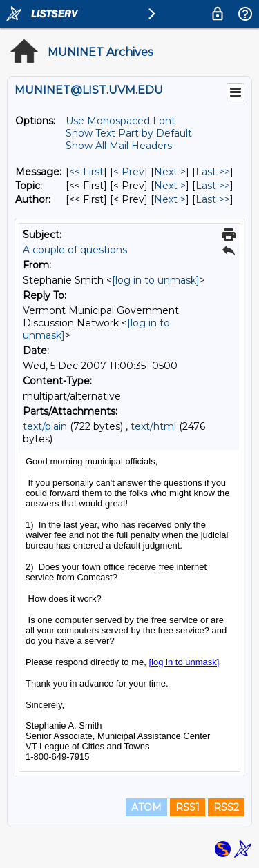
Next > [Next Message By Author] (170, 199)
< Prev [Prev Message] (129, 172)
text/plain (45, 426)
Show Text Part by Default (129, 133)
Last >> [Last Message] (213, 172)
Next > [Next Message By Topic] (170, 186)
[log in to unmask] (156, 280)
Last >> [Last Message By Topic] (213, 186)
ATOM (146, 807)
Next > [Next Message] (170, 172)
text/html (153, 426)
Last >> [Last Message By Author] (213, 199)
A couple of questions (75, 250)
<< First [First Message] (86, 172)
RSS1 (188, 807)
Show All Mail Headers (119, 146)
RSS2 (226, 807)
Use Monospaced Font (121, 121)
